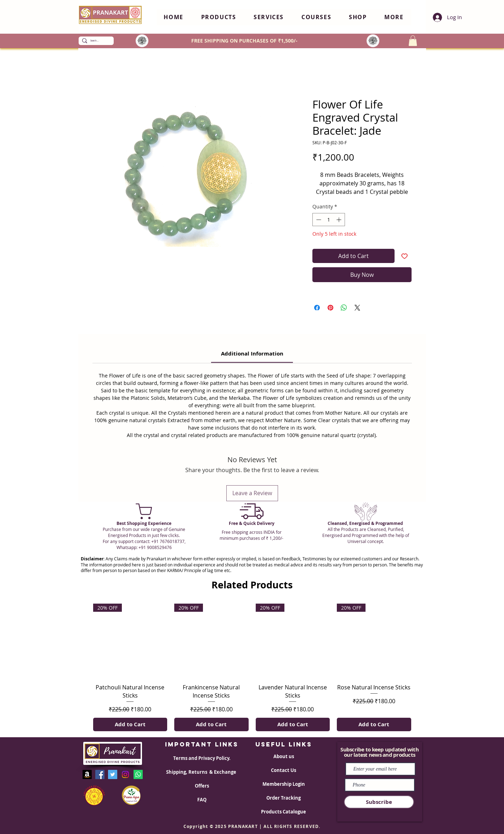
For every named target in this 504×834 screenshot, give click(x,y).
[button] (219, 17)
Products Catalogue (284, 812)
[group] (252, 668)
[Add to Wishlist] (404, 256)
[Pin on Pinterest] (330, 308)
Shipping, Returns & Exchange (202, 772)
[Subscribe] (379, 802)
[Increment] (339, 220)
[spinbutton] (329, 220)
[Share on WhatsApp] (344, 308)
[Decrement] (318, 220)
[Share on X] (357, 308)
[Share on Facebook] (317, 308)
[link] (252, 354)
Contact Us (284, 770)
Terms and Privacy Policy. (202, 758)
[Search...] (95, 41)
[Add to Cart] (130, 725)
